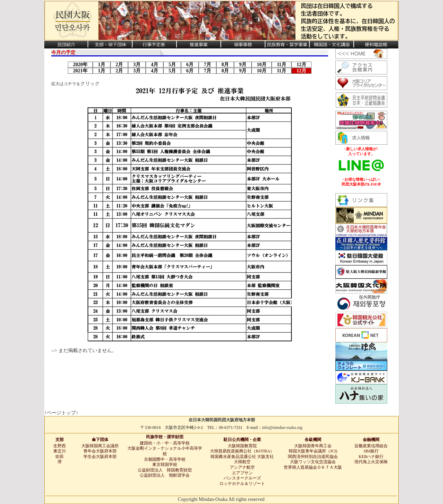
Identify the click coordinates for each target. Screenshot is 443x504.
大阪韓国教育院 (242, 446)
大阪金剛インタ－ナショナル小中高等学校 (165, 451)
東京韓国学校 (165, 465)
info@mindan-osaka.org (282, 427)
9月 (243, 65)
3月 (137, 65)
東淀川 (60, 451)
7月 (207, 65)
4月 (155, 65)
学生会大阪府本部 (100, 457)
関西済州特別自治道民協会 (313, 457)
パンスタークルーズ (242, 478)
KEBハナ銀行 (371, 457)
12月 (301, 65)
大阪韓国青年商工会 (313, 446)
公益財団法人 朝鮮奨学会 (165, 475)
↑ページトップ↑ (61, 413)
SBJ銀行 (371, 451)
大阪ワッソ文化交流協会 (313, 462)
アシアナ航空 (242, 467)
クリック (90, 84)
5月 (172, 65)
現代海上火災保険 (371, 462)
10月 (262, 65)
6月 (190, 65)
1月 (102, 65)
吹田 (60, 457)
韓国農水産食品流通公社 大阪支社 (242, 457)
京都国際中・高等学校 (165, 459)
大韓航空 (242, 462)
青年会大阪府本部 (100, 451)
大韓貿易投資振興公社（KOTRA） (242, 451)
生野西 (60, 446)
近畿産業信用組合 (371, 446)
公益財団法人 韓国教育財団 (165, 470)
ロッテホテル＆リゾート (242, 484)
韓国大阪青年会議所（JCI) (313, 451)
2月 (119, 65)
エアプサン (242, 473)
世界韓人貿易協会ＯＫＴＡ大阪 (313, 467)
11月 (282, 65)
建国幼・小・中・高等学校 (165, 443)
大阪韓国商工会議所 (100, 446)
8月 (225, 65)
